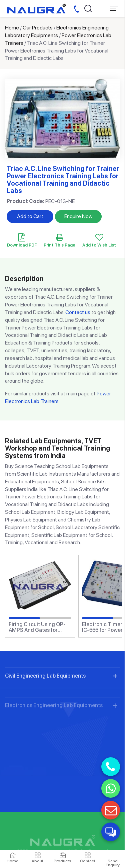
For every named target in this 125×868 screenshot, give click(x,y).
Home (12, 28)
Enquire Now (78, 216)
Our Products (38, 28)
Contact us (78, 312)
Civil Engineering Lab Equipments (45, 702)
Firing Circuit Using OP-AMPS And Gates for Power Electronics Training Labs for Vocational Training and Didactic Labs (37, 627)
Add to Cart (30, 216)
